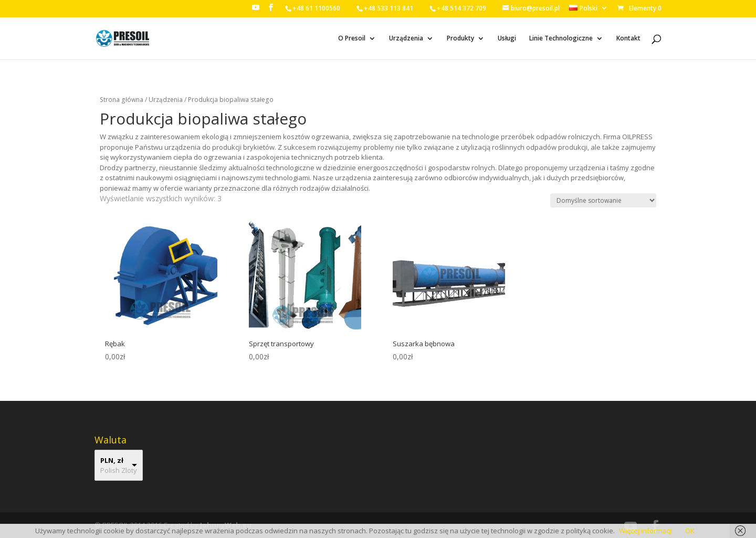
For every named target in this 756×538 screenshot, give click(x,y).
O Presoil (352, 39)
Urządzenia (406, 39)
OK (690, 531)
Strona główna (122, 100)
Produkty (460, 39)
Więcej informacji (646, 531)
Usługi (507, 39)
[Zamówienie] (603, 200)
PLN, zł (112, 460)
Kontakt (628, 39)
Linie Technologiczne (561, 39)
